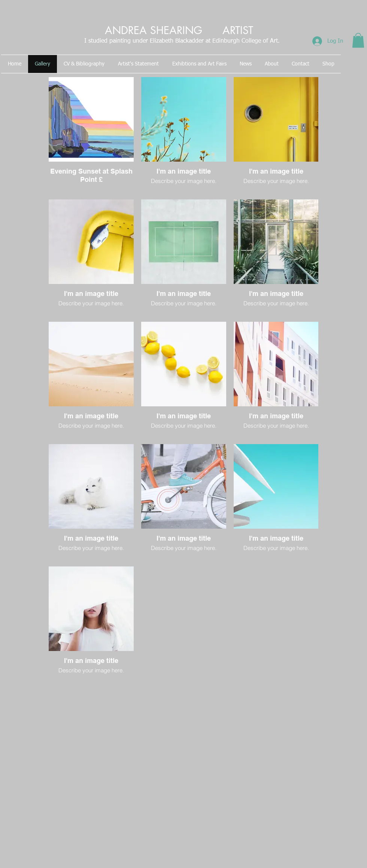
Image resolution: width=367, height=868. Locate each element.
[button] (358, 40)
